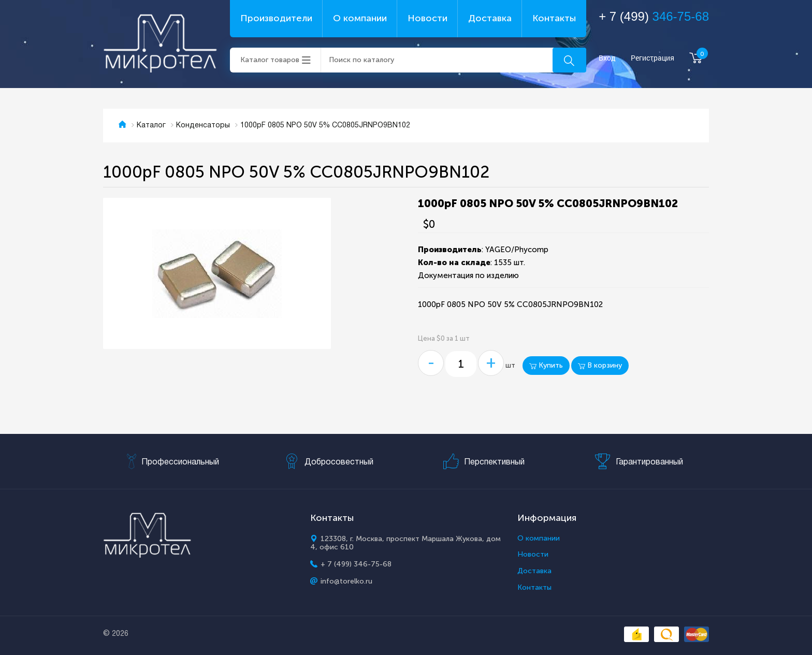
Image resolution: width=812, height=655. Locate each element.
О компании (360, 18)
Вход (607, 58)
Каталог (151, 126)
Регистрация (653, 58)
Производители (276, 18)
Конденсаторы (203, 126)
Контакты (554, 18)
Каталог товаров (270, 60)
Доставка (490, 18)
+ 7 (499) (654, 16)
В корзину (600, 365)
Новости (427, 18)
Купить (546, 365)
